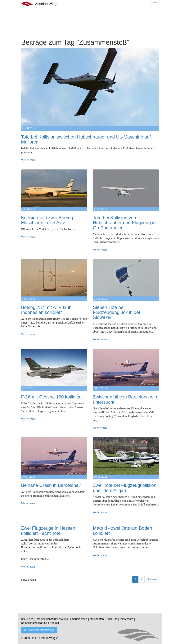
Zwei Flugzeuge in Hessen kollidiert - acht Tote (48, 531)
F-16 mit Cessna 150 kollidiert (51, 397)
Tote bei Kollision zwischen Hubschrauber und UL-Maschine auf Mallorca (86, 139)
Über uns (112, 619)
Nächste (152, 579)
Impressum (126, 619)
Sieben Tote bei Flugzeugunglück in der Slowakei (117, 312)
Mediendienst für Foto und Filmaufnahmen (62, 619)
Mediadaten (97, 619)
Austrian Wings (40, 4)
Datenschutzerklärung (34, 623)
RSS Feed (27, 619)
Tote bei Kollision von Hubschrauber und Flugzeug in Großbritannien (124, 223)
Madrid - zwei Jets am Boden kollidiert (122, 531)
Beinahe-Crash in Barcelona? (51, 485)
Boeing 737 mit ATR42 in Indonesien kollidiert (46, 310)
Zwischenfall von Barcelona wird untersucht (126, 399)
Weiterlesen (28, 160)
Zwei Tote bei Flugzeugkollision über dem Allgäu (125, 488)
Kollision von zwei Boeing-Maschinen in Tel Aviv (48, 220)
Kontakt (54, 623)
